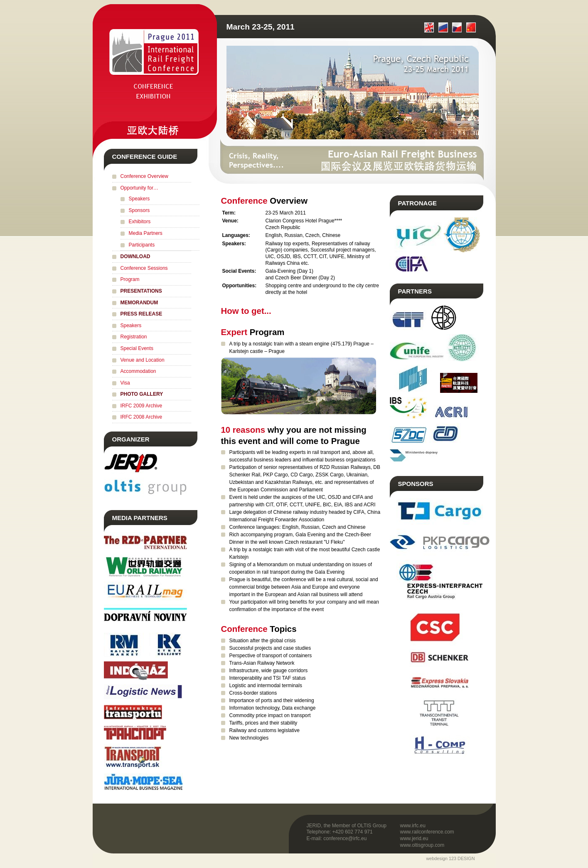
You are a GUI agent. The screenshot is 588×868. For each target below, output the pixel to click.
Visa (125, 383)
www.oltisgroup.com (422, 845)
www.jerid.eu (414, 838)
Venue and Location (143, 360)
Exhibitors (140, 222)
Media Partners (146, 233)
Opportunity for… (139, 188)
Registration (134, 337)
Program (130, 279)
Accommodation (138, 371)
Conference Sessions (144, 268)
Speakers (139, 199)
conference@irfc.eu (345, 838)
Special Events (137, 348)
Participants (142, 245)
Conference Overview (144, 176)
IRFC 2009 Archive (141, 406)
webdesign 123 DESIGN (450, 858)
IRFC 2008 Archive (141, 417)
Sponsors (139, 210)
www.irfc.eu (413, 826)
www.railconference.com (427, 832)
